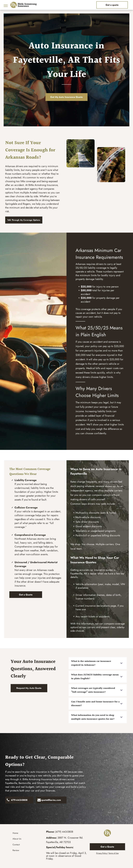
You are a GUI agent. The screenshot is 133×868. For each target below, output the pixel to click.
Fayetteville (11, 783)
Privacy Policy (102, 853)
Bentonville (25, 783)
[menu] (6, 6)
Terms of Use (114, 853)
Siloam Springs (45, 783)
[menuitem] (26, 833)
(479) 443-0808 (64, 832)
